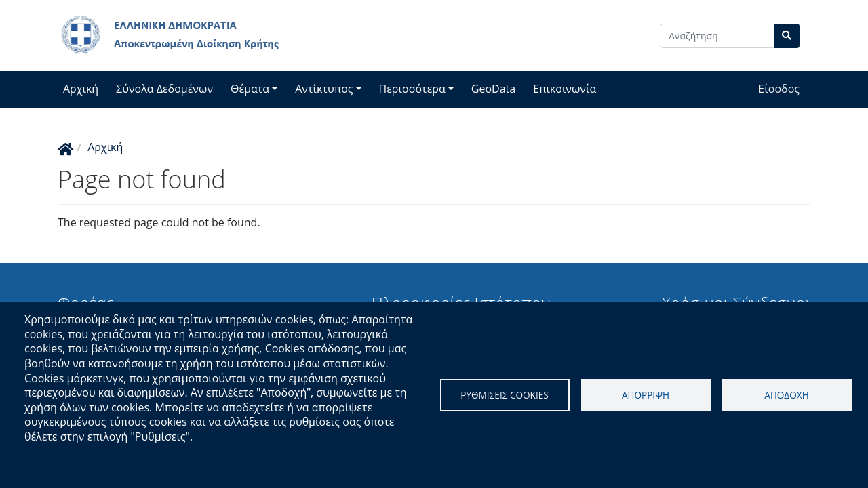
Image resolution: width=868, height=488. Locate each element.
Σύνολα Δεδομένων (164, 89)
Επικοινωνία (565, 89)
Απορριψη (646, 395)
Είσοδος (779, 89)
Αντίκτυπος (324, 89)
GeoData (493, 89)
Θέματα (250, 89)
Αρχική (81, 89)
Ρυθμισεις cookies (505, 395)
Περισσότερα (412, 89)
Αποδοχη (786, 395)
